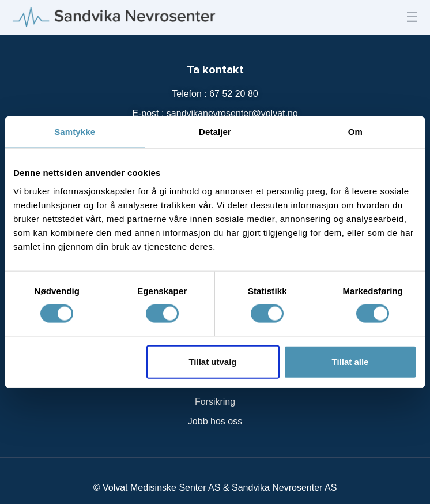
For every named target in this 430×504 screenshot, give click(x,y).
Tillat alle (350, 361)
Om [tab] (355, 132)
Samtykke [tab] (75, 132)
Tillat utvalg (212, 361)
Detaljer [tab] (215, 132)
